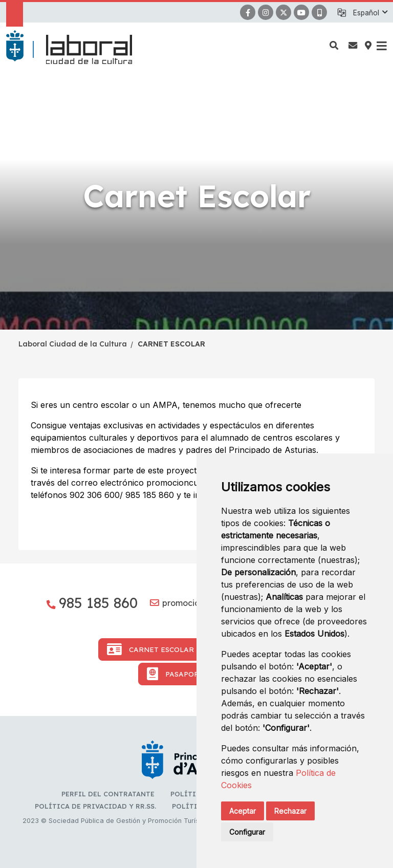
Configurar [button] (247, 832)
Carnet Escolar (150, 649)
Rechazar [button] (290, 811)
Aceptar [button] (243, 811)
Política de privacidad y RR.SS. (95, 806)
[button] (370, 13)
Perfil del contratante (108, 794)
